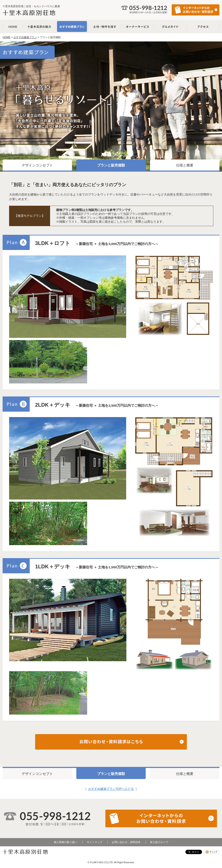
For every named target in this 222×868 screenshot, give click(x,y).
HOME (7, 37)
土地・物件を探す (105, 26)
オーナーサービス (138, 26)
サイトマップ (95, 842)
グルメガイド (170, 26)
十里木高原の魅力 (39, 26)
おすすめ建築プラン (72, 26)
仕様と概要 (185, 165)
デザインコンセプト (37, 165)
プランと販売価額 (111, 165)
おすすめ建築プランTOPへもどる (111, 789)
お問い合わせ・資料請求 (126, 842)
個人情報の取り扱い (65, 842)
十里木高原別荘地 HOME (13, 26)
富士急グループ (159, 842)
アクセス (203, 26)
